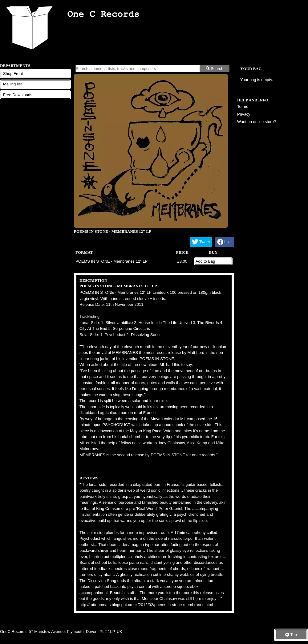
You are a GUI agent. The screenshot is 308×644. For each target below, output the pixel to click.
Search (215, 69)
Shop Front (13, 74)
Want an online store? (257, 122)
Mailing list (12, 84)
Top (291, 635)
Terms (243, 107)
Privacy (244, 114)
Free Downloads (18, 95)
